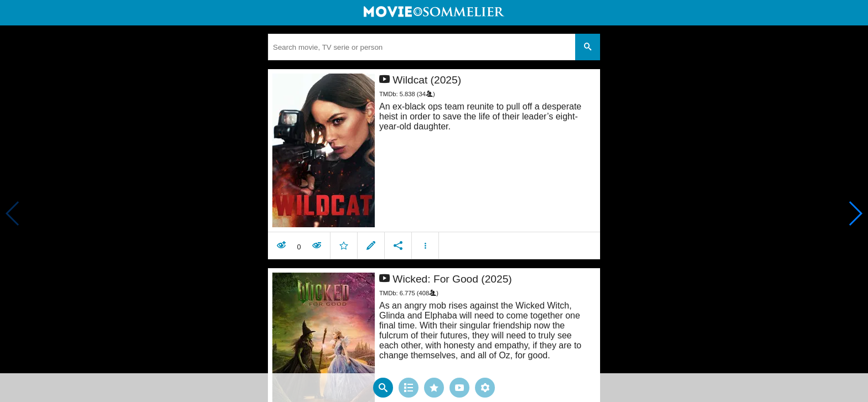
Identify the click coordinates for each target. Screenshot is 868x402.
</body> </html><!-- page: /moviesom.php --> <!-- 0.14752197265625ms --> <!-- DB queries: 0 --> (434, 201)
